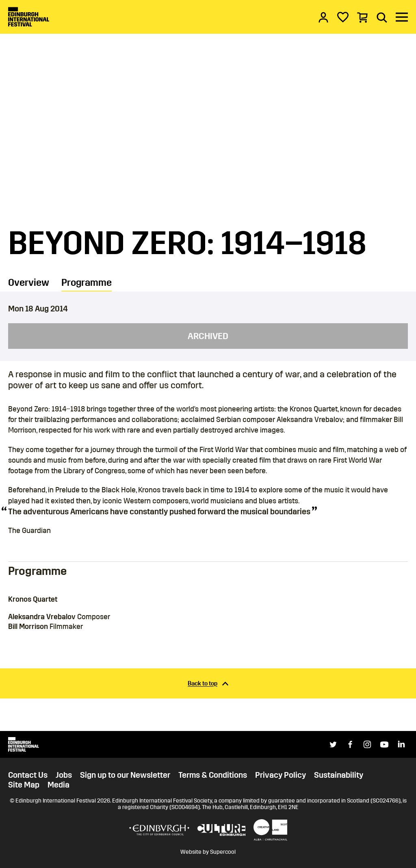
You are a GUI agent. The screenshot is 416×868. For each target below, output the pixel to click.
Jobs (64, 775)
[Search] (382, 17)
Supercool (223, 852)
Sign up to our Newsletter (125, 775)
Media (58, 785)
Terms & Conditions (213, 775)
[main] (208, 365)
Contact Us (28, 775)
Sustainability (339, 775)
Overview (29, 283)
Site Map (24, 785)
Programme (87, 283)
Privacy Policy (281, 775)
